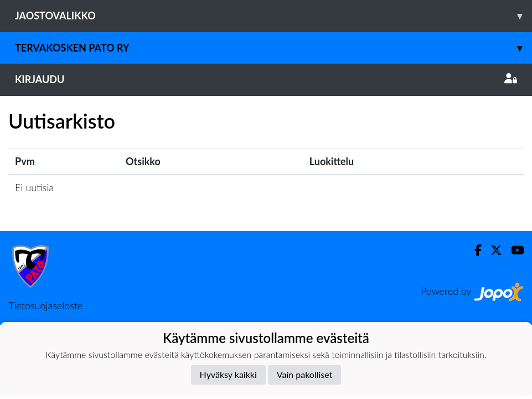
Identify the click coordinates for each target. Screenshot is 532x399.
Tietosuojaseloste (45, 305)
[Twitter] (492, 250)
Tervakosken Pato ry (273, 48)
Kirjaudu (266, 79)
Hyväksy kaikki (228, 374)
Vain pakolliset (305, 374)
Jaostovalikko (273, 16)
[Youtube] (513, 250)
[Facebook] (474, 250)
